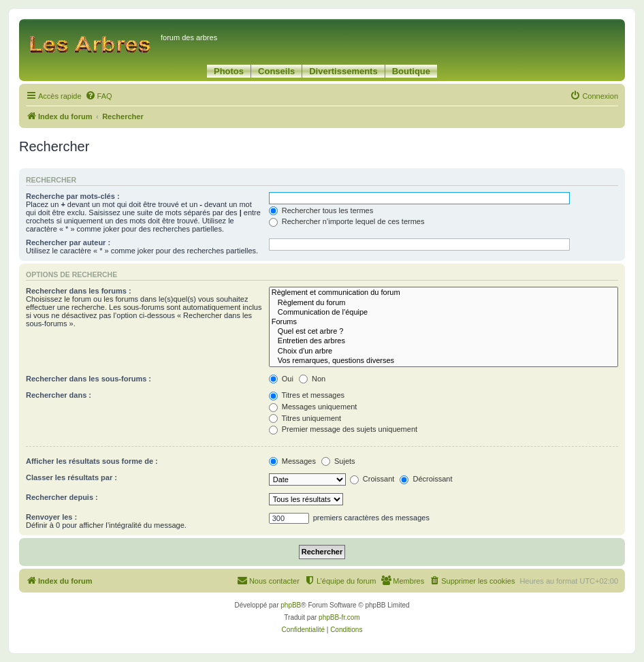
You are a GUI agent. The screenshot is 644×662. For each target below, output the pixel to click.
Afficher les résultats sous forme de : (92, 461)
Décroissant (426, 479)
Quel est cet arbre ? (444, 332)
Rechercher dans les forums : (79, 291)
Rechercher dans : (59, 395)
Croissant (372, 479)
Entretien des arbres (444, 341)
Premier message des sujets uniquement (343, 429)
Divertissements (343, 71)
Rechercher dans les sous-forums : (88, 379)
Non (312, 379)
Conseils (276, 71)
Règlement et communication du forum (444, 293)
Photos (229, 71)
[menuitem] (99, 96)
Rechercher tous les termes (321, 210)
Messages (292, 461)
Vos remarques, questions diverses (444, 361)
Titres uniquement (305, 418)
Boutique (411, 71)
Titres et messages (307, 395)
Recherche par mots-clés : (73, 196)
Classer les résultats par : (71, 477)
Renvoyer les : (51, 517)
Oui (281, 379)
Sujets (338, 461)
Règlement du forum (444, 303)
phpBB (291, 605)
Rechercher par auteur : (68, 242)
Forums (444, 322)
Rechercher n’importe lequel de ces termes (347, 221)
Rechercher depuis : (62, 497)
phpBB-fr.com (339, 617)
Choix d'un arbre (444, 351)
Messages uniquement (313, 407)
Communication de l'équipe (444, 313)
